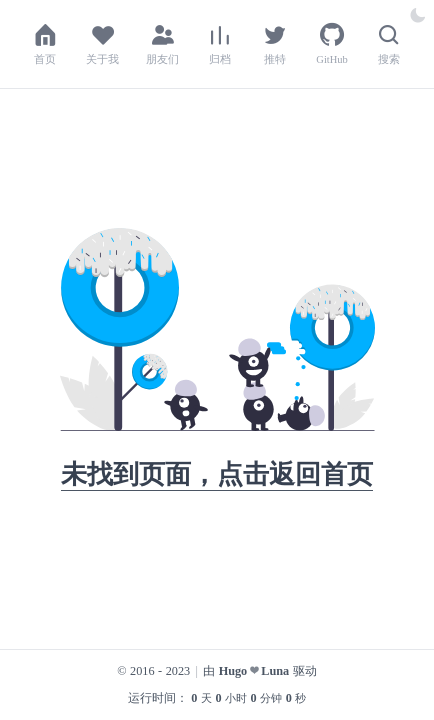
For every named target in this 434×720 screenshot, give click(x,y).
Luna (275, 671)
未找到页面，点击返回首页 (217, 474)
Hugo (233, 671)
